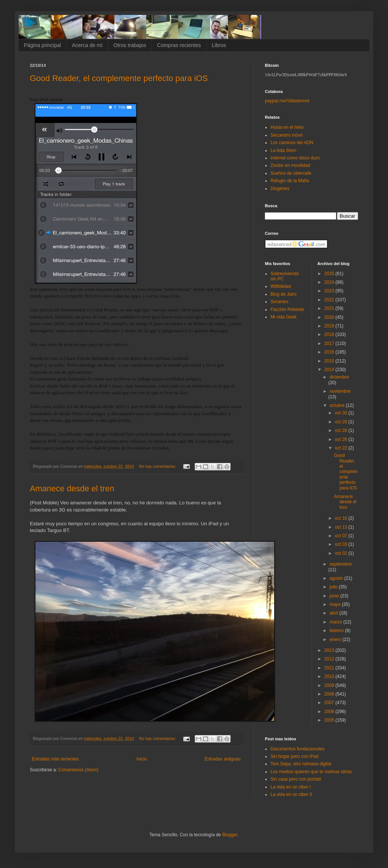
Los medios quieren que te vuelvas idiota (311, 772)
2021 (330, 308)
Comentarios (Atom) (78, 770)
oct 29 (342, 422)
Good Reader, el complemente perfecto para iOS (119, 78)
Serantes (279, 302)
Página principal (43, 45)
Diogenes (280, 189)
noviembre (340, 391)
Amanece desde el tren (72, 489)
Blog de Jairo (284, 294)
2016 (330, 352)
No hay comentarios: (158, 466)
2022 (330, 300)
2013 (330, 650)
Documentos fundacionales (298, 749)
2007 (330, 703)
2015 (330, 361)
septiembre (340, 564)
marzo (336, 622)
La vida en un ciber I (291, 787)
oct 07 (342, 536)
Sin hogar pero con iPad (295, 756)
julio (334, 587)
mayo (336, 604)
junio (335, 596)
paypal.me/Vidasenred (287, 101)
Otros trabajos (130, 45)
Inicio (142, 759)
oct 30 (342, 413)
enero (336, 640)
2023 (330, 291)
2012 (330, 659)
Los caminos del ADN (292, 143)
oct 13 (342, 527)
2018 (330, 335)
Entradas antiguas (223, 759)
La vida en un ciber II (291, 794)
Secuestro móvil (286, 135)
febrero (337, 631)
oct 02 (342, 553)
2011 (330, 668)
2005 (330, 720)
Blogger (230, 835)
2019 (330, 326)
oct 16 (342, 518)
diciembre (339, 377)
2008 (330, 694)
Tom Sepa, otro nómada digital (301, 764)
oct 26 (342, 439)
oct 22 (342, 448)
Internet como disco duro (295, 158)
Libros (219, 45)
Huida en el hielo (287, 127)
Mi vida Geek (284, 317)
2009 (330, 685)
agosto (337, 578)
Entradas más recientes (55, 759)
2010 (330, 676)
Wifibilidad (281, 286)
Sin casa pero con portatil (296, 779)
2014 (330, 370)
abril (334, 613)
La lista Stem (283, 150)
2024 (330, 282)
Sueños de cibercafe (291, 173)
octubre (337, 405)
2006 (330, 712)
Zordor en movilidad (290, 165)
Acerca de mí (87, 45)
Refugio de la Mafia (290, 181)
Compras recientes (179, 45)
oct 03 (342, 544)
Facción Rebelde (287, 309)
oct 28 (342, 430)
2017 (330, 343)
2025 (330, 274)
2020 (330, 317)
